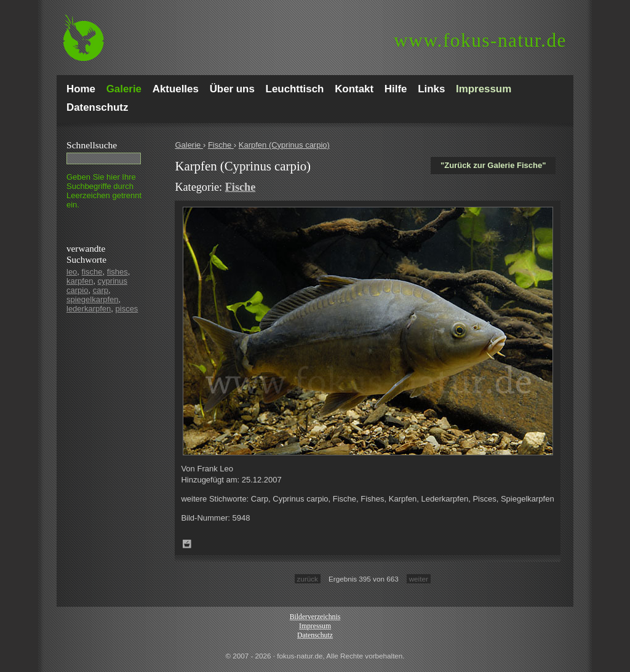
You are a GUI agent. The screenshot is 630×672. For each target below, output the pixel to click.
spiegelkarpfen (93, 299)
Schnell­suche (92, 145)
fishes (118, 272)
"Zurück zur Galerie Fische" (493, 165)
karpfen (80, 281)
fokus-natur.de (480, 40)
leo (72, 272)
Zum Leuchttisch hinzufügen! (187, 544)
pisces (127, 309)
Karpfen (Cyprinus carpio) (284, 145)
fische (92, 272)
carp (101, 290)
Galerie (189, 145)
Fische (221, 145)
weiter (419, 579)
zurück (308, 579)
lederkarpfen (89, 309)
